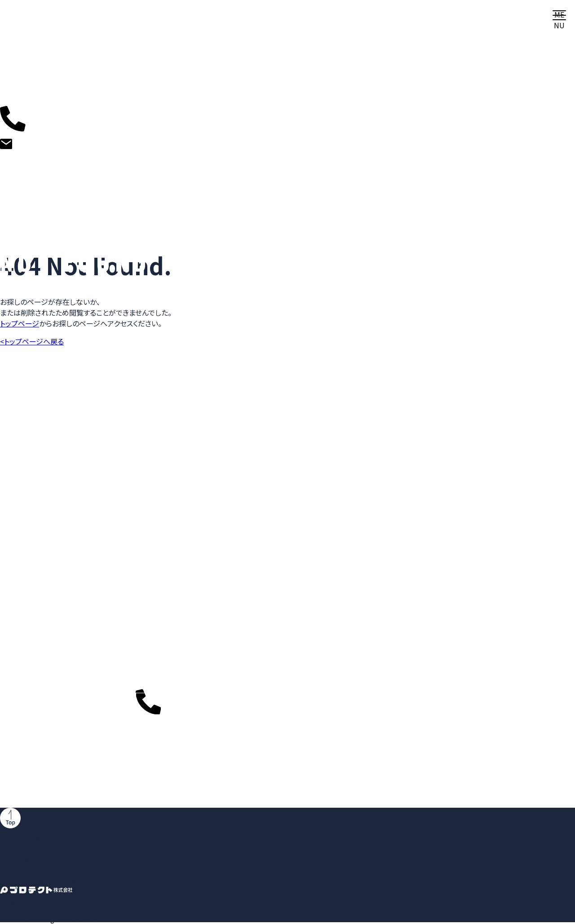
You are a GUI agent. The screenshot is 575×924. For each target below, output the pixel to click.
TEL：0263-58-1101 (31, 911)
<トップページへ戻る (32, 341)
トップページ (20, 323)
